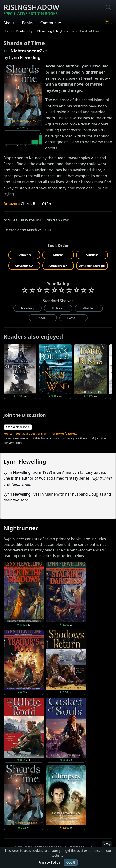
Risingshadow (31, 9)
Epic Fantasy (32, 219)
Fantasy (11, 219)
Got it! (71, 862)
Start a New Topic (18, 427)
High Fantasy (58, 219)
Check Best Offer (36, 204)
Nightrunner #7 (26, 51)
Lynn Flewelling (25, 57)
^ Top (107, 844)
